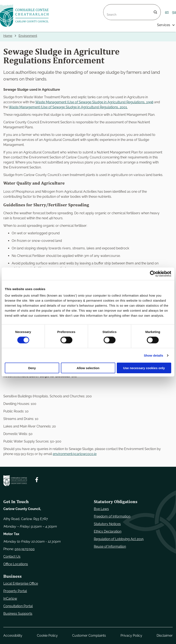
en (167, 12)
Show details (154, 355)
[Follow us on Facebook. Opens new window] (37, 480)
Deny (32, 368)
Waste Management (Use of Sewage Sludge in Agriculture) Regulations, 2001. (68, 107)
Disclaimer (165, 636)
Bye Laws (101, 509)
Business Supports (18, 614)
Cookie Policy (47, 636)
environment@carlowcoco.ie (75, 454)
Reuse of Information (110, 546)
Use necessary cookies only (144, 368)
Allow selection (88, 368)
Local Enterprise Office (21, 583)
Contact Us (12, 557)
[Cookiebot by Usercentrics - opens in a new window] (153, 274)
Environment (29, 36)
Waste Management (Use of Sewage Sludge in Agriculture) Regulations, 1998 (94, 102)
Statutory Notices (107, 524)
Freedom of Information (112, 516)
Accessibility (13, 636)
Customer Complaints (89, 636)
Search (109, 7)
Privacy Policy (131, 636)
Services (164, 25)
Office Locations (16, 564)
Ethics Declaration (108, 531)
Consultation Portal (18, 606)
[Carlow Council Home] (15, 481)
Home (8, 36)
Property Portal (15, 591)
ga (174, 12)
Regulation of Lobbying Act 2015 (119, 539)
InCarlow (10, 599)
